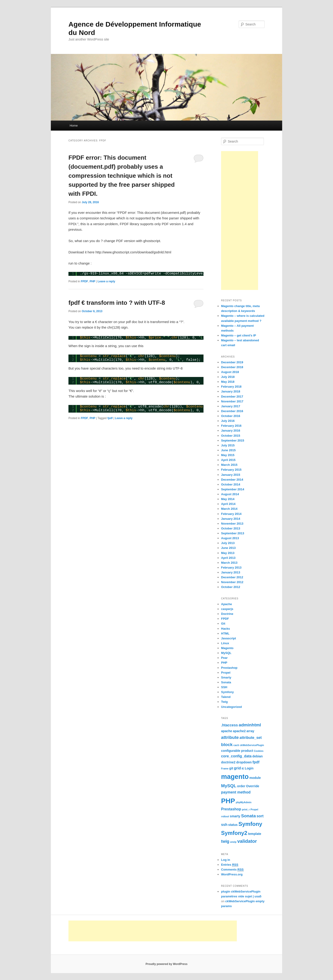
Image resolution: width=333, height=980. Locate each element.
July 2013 (228, 543)
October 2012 (231, 587)
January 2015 (231, 475)
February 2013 (231, 568)
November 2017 (232, 401)
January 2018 (231, 391)
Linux (225, 643)
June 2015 (228, 450)
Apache (227, 604)
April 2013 (228, 558)
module (255, 778)
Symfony (227, 692)
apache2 (239, 731)
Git (223, 624)
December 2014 (232, 480)
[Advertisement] (240, 221)
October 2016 (231, 416)
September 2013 (233, 533)
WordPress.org (232, 874)
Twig (224, 702)
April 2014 (228, 504)
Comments (232, 870)
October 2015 (231, 436)
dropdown (244, 762)
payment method (236, 792)
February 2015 (231, 470)
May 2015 (228, 455)
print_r (246, 809)
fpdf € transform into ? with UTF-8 (117, 303)
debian (257, 756)
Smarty (226, 677)
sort (260, 816)
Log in (226, 860)
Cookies (259, 751)
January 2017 (231, 406)
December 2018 (232, 367)
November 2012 (232, 582)
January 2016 (231, 431)
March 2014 (229, 509)
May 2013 (228, 553)
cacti (236, 745)
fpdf (110, 418)
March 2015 (229, 465)
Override (253, 786)
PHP (92, 281)
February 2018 (231, 387)
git (231, 768)
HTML (225, 633)
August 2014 (230, 494)
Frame (225, 768)
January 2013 (231, 572)
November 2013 (232, 524)
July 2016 (228, 421)
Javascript (228, 638)
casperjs (227, 609)
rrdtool (225, 816)
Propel (226, 673)
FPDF (84, 281)
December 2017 (232, 397)
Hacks (225, 629)
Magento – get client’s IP (239, 335)
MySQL (226, 653)
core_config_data (236, 756)
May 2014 (228, 499)
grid (237, 768)
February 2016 (231, 426)
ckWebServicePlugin (252, 745)
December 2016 (232, 411)
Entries (230, 865)
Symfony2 (234, 833)
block (227, 745)
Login (249, 768)
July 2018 (228, 377)
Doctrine (227, 614)
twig (225, 841)
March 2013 (229, 563)
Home (74, 126)
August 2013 (230, 538)
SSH (224, 687)
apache (227, 731)
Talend (226, 697)
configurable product (237, 751)
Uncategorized (231, 707)
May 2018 (228, 382)
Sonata (226, 682)
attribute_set (251, 738)
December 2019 (232, 362)
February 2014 (231, 514)
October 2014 (231, 484)
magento (235, 777)
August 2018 (230, 372)
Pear (224, 658)
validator (247, 841)
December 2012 (232, 577)
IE (243, 768)
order (241, 786)
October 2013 (231, 528)
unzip (233, 842)
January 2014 (231, 519)
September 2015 (233, 440)
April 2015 (228, 460)
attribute (230, 737)
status (233, 825)
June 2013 (228, 548)
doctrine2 (228, 762)
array (250, 731)
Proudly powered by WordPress (166, 964)
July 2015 (228, 445)
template (255, 834)
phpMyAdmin (244, 802)
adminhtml (250, 725)
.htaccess (230, 725)
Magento (227, 648)
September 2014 (233, 489)
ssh (224, 825)
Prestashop (229, 668)
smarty (235, 816)
